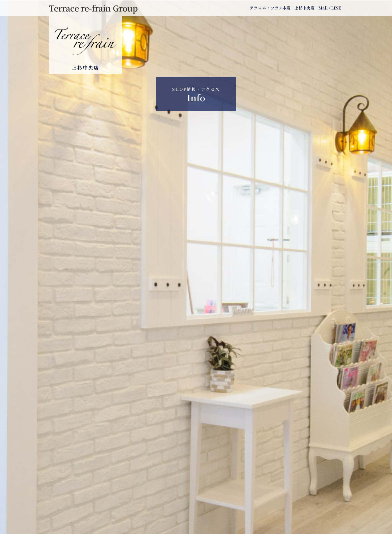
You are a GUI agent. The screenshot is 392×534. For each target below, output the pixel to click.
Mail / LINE (330, 8)
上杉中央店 (304, 8)
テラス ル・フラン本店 (270, 8)
